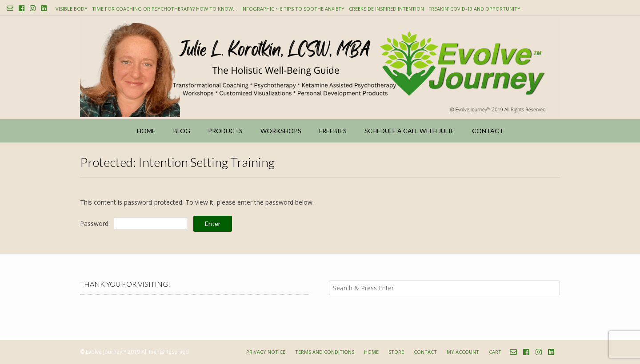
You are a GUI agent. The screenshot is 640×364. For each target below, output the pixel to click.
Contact (488, 131)
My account (463, 352)
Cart (495, 352)
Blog (182, 131)
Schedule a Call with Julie (409, 131)
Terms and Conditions (325, 352)
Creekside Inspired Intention (386, 9)
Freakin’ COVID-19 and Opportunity (474, 9)
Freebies (333, 131)
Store (396, 352)
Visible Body (72, 9)
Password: (134, 224)
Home (146, 131)
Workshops (281, 131)
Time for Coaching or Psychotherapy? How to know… (164, 9)
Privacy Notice (266, 352)
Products (225, 131)
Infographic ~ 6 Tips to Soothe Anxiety (293, 9)
